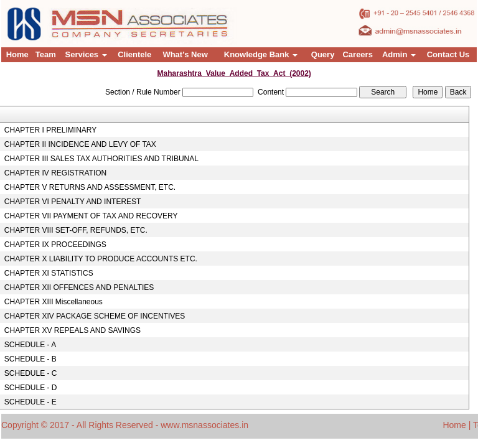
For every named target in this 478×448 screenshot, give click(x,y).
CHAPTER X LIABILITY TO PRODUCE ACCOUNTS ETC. (101, 259)
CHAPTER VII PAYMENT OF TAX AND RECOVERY (91, 216)
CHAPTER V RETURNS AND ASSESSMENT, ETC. (90, 187)
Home (17, 54)
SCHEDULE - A (30, 345)
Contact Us (448, 54)
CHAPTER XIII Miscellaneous (54, 302)
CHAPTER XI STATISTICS (49, 273)
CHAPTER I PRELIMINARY (50, 130)
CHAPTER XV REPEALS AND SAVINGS (73, 330)
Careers (357, 54)
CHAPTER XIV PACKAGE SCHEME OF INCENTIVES (95, 316)
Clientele (134, 54)
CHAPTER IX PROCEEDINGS (55, 245)
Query (323, 54)
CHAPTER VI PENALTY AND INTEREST (73, 202)
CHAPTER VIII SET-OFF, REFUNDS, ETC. (76, 230)
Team (46, 54)
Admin (399, 54)
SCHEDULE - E (30, 402)
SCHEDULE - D (31, 388)
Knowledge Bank (261, 54)
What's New (185, 54)
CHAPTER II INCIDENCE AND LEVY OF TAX (80, 144)
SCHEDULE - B (30, 359)
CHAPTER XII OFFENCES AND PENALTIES (79, 287)
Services (86, 54)
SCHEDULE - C (31, 373)
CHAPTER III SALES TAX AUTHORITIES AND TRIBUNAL (101, 159)
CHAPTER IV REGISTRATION (55, 173)
